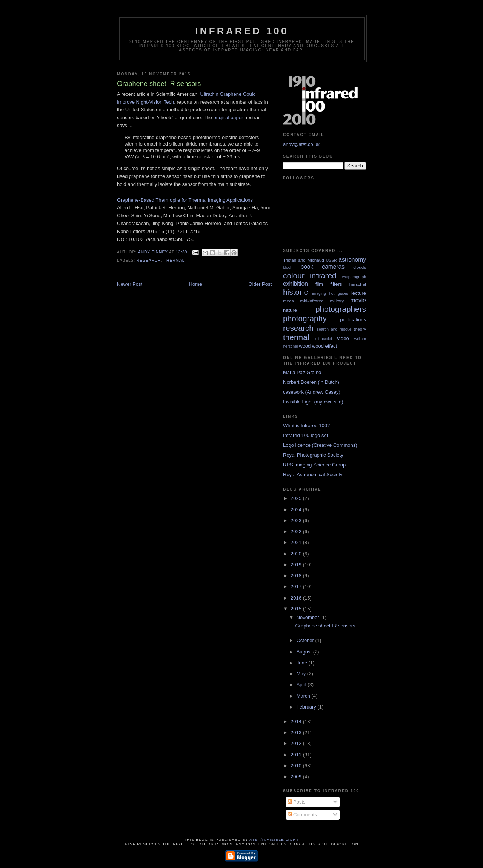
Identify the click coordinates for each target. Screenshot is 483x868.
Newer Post (130, 284)
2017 (297, 587)
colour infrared (310, 275)
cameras (333, 267)
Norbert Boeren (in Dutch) (311, 382)
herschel (358, 284)
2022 (297, 531)
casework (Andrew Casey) (312, 392)
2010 (297, 766)
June (303, 663)
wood (305, 346)
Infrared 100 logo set (305, 435)
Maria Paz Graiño (302, 372)
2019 (297, 565)
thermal (174, 260)
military (337, 301)
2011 (297, 755)
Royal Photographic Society (313, 455)
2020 (297, 554)
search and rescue (334, 329)
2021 (297, 542)
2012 (297, 743)
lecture (359, 293)
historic (295, 292)
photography (305, 318)
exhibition (295, 284)
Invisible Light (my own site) (313, 402)
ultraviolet (324, 339)
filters (336, 284)
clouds (360, 267)
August (305, 652)
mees (288, 301)
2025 (297, 498)
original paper (228, 117)
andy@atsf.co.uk (301, 144)
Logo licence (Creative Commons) (320, 445)
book (307, 267)
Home (196, 284)
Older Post (260, 284)
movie (358, 300)
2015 (297, 609)
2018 (297, 576)
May (302, 674)
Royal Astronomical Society (313, 475)
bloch (288, 268)
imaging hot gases (330, 294)
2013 (297, 732)
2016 (297, 598)
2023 (297, 521)
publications (353, 320)
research (149, 260)
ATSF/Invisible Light (274, 840)
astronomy (352, 260)
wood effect (325, 346)
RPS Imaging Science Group (314, 465)
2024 (297, 510)
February (307, 707)
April (302, 685)
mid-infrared (312, 301)
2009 (297, 777)
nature (290, 310)
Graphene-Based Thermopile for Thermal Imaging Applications (185, 200)
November (309, 617)
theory (360, 329)
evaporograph (354, 277)
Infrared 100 (242, 31)
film (319, 284)
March (304, 696)
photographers (341, 309)
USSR (331, 260)
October (306, 640)
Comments (302, 815)
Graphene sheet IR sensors (325, 626)
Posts (297, 802)
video (343, 338)
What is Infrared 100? (306, 426)
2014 (297, 722)
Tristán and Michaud (304, 260)
